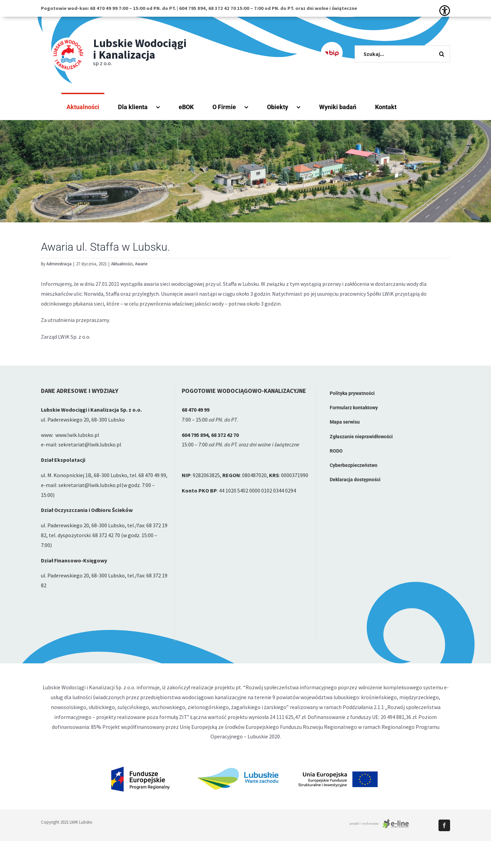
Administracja (59, 264)
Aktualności (122, 264)
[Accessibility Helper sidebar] (445, 11)
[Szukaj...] (402, 54)
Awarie (141, 264)
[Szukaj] (442, 54)
